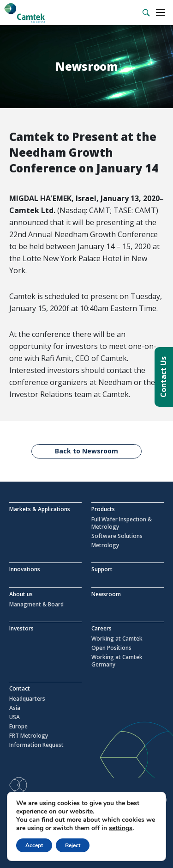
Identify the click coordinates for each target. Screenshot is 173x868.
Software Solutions (117, 536)
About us (21, 594)
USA (15, 717)
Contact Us (163, 377)
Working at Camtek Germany (117, 661)
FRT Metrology (29, 736)
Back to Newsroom (86, 451)
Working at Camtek (117, 639)
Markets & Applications (40, 509)
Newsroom (106, 594)
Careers (101, 628)
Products (103, 509)
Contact (20, 688)
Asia (15, 708)
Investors (21, 628)
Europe (18, 727)
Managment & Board (36, 605)
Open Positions (111, 648)
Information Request (36, 745)
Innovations (25, 569)
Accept (34, 845)
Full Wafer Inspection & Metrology (122, 523)
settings (121, 828)
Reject (73, 845)
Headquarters (27, 699)
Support (102, 569)
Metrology (105, 545)
